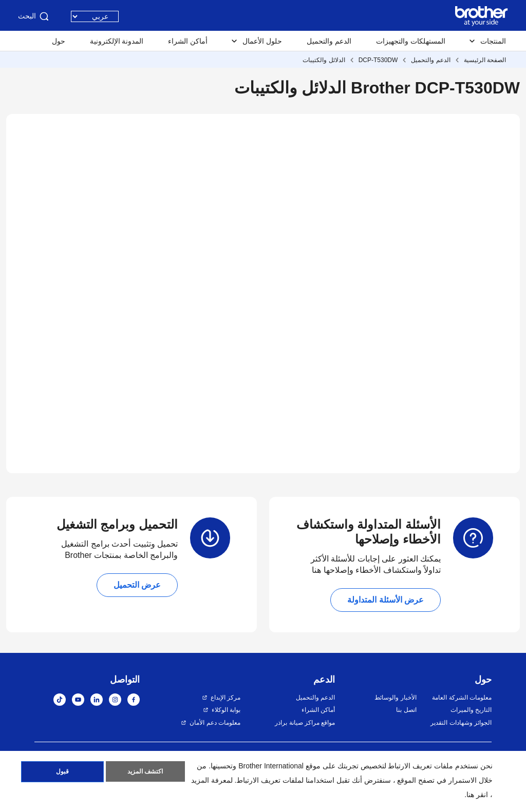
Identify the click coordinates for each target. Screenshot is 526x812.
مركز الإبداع (226, 698)
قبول (62, 772)
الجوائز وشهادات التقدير (461, 723)
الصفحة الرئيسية (485, 60)
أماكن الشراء (188, 41)
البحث (34, 16)
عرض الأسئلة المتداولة (386, 600)
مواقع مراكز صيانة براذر (305, 723)
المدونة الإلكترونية (117, 41)
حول (59, 41)
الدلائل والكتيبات (324, 60)
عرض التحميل (137, 585)
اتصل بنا (406, 710)
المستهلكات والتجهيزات (411, 41)
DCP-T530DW (378, 60)
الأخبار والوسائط (395, 698)
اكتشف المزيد (145, 772)
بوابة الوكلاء (226, 710)
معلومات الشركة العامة (462, 698)
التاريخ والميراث (471, 710)
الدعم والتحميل (329, 41)
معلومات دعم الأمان (215, 723)
